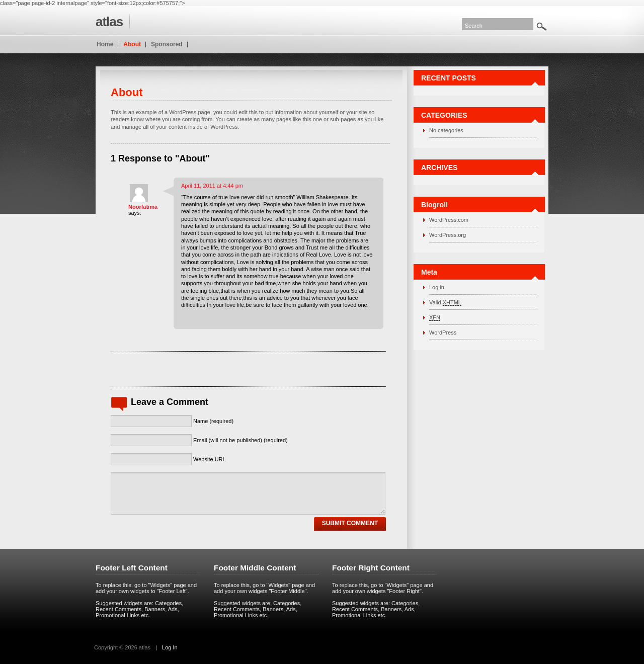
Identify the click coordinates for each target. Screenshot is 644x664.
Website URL (210, 459)
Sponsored (167, 44)
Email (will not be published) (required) (240, 440)
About (132, 44)
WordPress (443, 333)
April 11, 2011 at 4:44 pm (212, 186)
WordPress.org (448, 235)
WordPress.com (449, 220)
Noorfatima (143, 207)
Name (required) (213, 421)
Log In (170, 647)
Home (105, 44)
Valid (445, 303)
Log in (437, 287)
